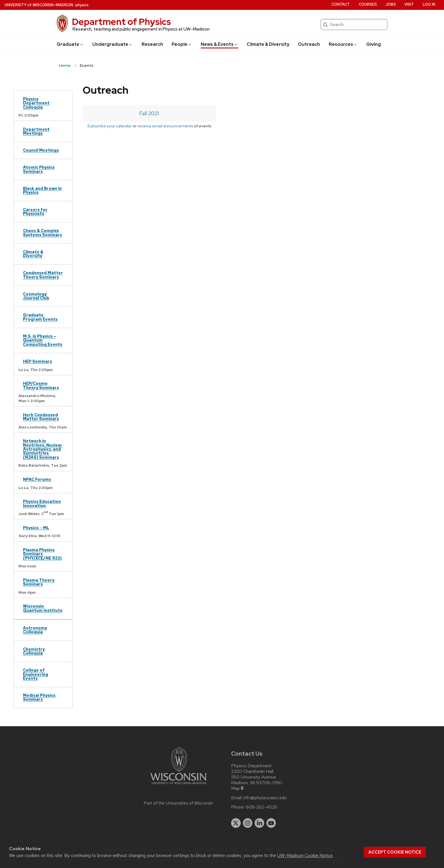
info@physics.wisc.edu (265, 798)
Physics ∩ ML (36, 528)
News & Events (219, 44)
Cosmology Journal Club (36, 296)
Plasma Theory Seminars (39, 582)
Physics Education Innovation (42, 503)
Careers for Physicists (35, 212)
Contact (341, 4)
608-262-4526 (262, 807)
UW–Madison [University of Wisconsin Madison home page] (39, 5)
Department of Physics (121, 22)
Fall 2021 (149, 113)
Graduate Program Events (40, 317)
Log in (429, 4)
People (182, 44)
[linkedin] (259, 823)
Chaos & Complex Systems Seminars (42, 232)
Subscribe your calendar (109, 126)
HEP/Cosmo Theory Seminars (41, 385)
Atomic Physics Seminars (39, 169)
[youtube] (271, 823)
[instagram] (248, 823)
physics (82, 5)
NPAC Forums (37, 479)
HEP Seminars (38, 361)
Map (238, 788)
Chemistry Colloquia (34, 651)
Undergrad (113, 44)
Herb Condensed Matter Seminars (41, 417)
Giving (373, 44)
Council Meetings (41, 150)
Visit (409, 4)
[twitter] (236, 823)
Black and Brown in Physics (42, 190)
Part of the (178, 803)
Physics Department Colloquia (36, 103)
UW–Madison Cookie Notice (305, 855)
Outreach (309, 44)
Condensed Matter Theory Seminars (43, 275)
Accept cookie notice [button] (395, 852)
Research (152, 44)
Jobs (391, 4)
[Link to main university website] (178, 785)
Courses (368, 4)
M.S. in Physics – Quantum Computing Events (43, 340)
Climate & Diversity (268, 44)
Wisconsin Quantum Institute (43, 608)
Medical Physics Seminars (39, 697)
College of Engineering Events (36, 674)
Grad (70, 44)
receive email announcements (165, 126)
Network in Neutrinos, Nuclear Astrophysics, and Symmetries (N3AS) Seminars (43, 449)
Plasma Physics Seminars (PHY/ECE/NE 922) (42, 554)
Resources (343, 44)
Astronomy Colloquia (35, 630)
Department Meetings (36, 131)
